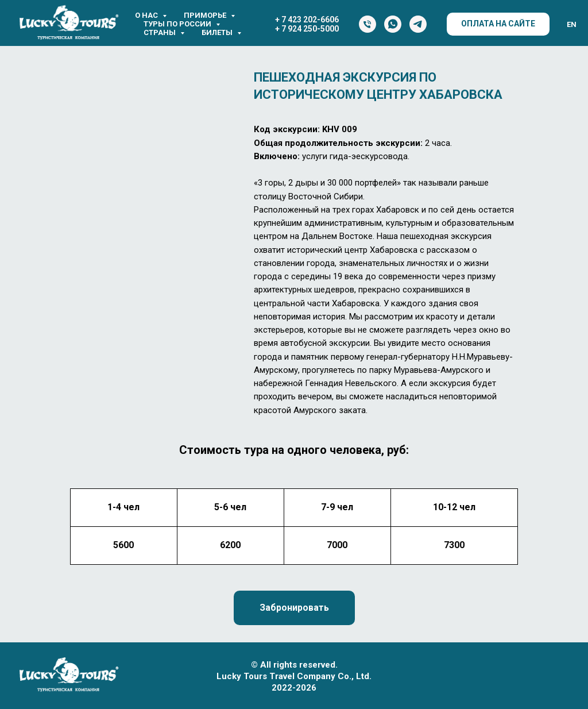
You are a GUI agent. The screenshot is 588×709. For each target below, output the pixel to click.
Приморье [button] (206, 15)
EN (572, 24)
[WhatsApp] (393, 24)
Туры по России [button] (178, 24)
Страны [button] (160, 32)
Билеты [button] (218, 32)
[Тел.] (367, 24)
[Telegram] (418, 24)
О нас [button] (147, 15)
